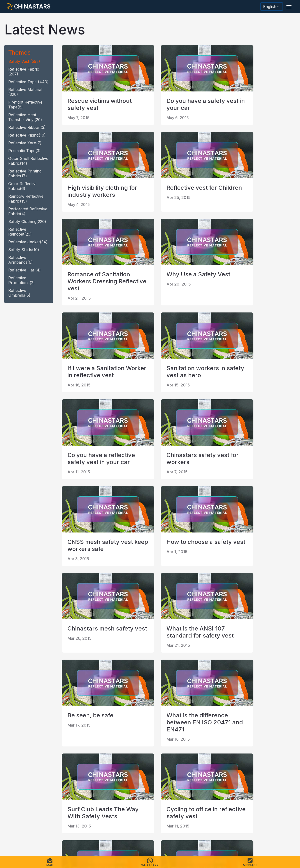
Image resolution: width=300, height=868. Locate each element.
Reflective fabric (24, 72)
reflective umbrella (19, 293)
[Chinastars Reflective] (36, 788)
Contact (81, 837)
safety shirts (24, 250)
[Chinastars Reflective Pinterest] (49, 788)
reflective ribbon (27, 127)
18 (85, 736)
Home (11, 837)
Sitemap (98, 837)
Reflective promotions (21, 280)
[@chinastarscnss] (24, 788)
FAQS (44, 837)
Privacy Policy (121, 837)
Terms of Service (152, 837)
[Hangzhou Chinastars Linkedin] (11, 788)
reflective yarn (25, 143)
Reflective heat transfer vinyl (25, 117)
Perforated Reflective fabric (28, 211)
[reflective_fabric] (62, 788)
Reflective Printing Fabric (25, 173)
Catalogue (61, 837)
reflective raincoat (20, 232)
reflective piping (27, 135)
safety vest (24, 61)
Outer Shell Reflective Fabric (28, 161)
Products (28, 837)
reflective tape (28, 82)
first (69, 736)
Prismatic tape (24, 151)
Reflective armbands (21, 260)
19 (99, 736)
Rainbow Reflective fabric (26, 199)
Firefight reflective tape (25, 105)
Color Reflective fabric (23, 186)
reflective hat (25, 270)
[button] (289, 7)
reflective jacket (28, 242)
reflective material (25, 92)
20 (114, 736)
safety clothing (27, 221)
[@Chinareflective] (74, 788)
